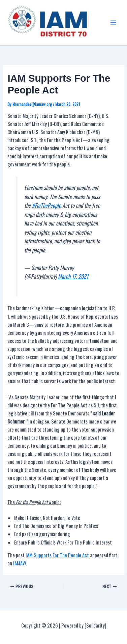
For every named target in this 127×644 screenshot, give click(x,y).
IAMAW (20, 563)
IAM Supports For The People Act (57, 555)
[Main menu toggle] (113, 23)
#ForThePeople (46, 205)
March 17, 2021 (73, 276)
